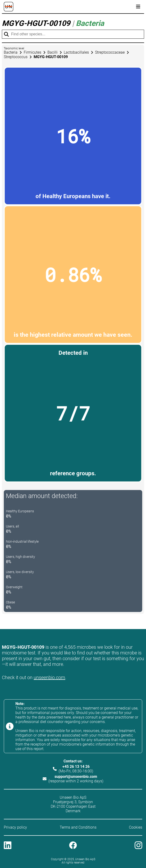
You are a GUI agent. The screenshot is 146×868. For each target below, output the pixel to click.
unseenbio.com (49, 677)
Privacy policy (15, 827)
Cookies (136, 827)
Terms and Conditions (78, 827)
